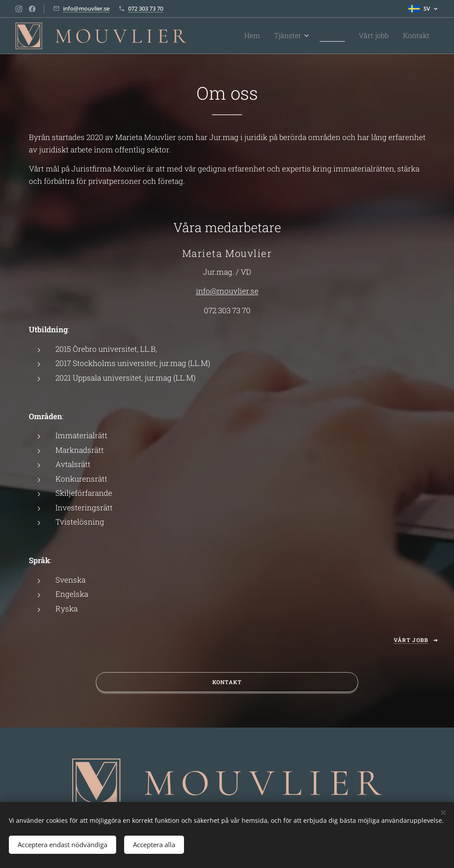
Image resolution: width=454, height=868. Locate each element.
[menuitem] (268, 36)
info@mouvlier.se (86, 8)
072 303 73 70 (146, 8)
